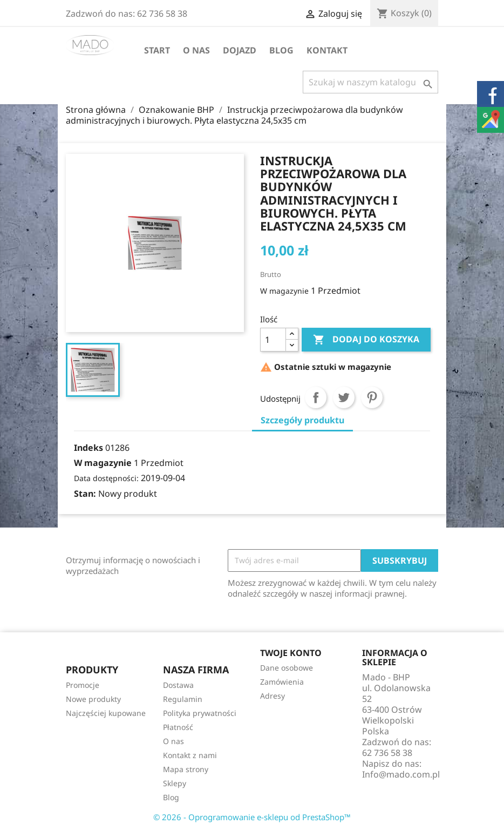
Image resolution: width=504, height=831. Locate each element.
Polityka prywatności (200, 713)
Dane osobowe (287, 668)
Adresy (273, 696)
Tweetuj (344, 397)
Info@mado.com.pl (401, 774)
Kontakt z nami (190, 755)
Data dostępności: (106, 478)
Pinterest (372, 397)
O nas (196, 50)
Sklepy (175, 783)
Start (157, 50)
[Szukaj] (370, 82)
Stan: (85, 494)
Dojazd (240, 50)
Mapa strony (186, 769)
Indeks (88, 448)
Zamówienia (282, 682)
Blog (281, 50)
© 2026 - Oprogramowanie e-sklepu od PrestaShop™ (252, 817)
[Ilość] (273, 340)
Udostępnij (316, 397)
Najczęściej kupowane (106, 713)
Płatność (178, 727)
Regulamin (183, 699)
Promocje (83, 685)
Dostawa (178, 685)
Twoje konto (291, 653)
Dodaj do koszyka (366, 340)
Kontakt (327, 50)
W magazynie (284, 291)
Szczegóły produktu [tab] (302, 420)
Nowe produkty (93, 699)
